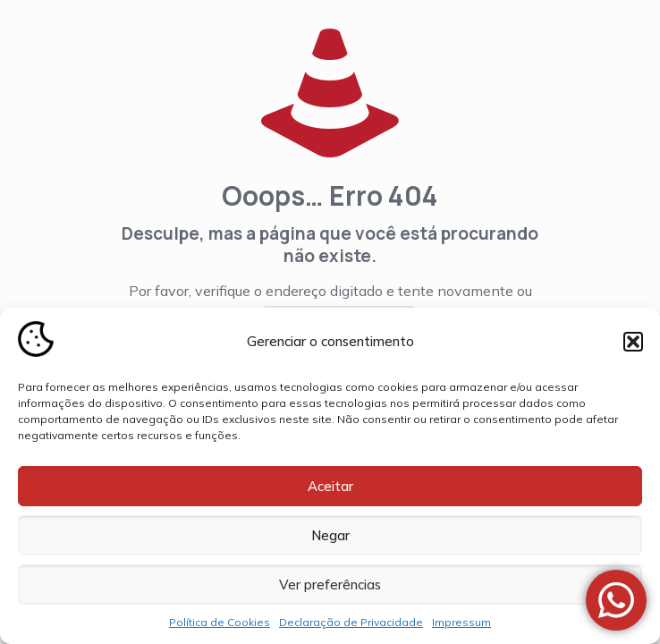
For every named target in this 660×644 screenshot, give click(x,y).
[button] (633, 342)
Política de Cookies (220, 622)
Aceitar (330, 486)
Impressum (461, 622)
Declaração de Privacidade (351, 622)
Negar (330, 535)
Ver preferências (330, 585)
